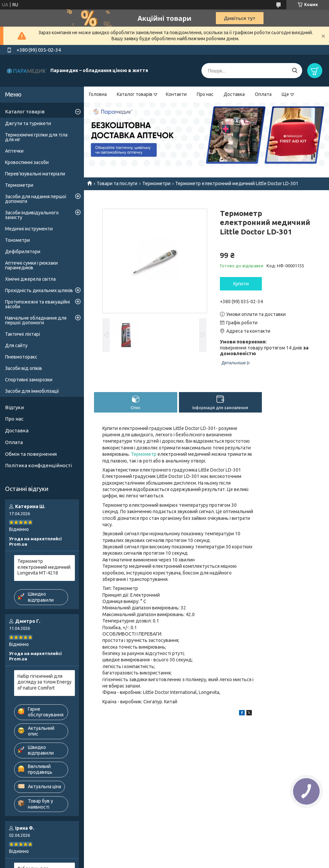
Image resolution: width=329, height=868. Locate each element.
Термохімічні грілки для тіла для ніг (36, 137)
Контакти (176, 94)
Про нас (205, 94)
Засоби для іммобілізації (32, 391)
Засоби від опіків (23, 368)
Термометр (144, 454)
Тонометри (17, 240)
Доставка (234, 94)
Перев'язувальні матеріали (35, 174)
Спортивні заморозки (29, 380)
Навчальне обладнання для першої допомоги (36, 320)
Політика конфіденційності (38, 465)
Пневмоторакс (21, 357)
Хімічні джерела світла (30, 279)
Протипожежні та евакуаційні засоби (37, 304)
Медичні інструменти (29, 229)
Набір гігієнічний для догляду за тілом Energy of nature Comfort (44, 682)
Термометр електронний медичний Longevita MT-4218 (44, 567)
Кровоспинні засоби (27, 162)
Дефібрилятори (23, 252)
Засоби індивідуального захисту (32, 215)
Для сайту (16, 345)
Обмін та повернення (31, 454)
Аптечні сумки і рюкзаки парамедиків (31, 265)
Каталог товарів (135, 94)
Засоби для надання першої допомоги (36, 199)
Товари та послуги (117, 183)
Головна (98, 94)
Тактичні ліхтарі (22, 334)
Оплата (263, 94)
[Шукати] (295, 71)
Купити (241, 284)
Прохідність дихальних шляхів (39, 290)
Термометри (156, 183)
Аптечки (14, 151)
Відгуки (14, 407)
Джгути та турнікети (28, 123)
